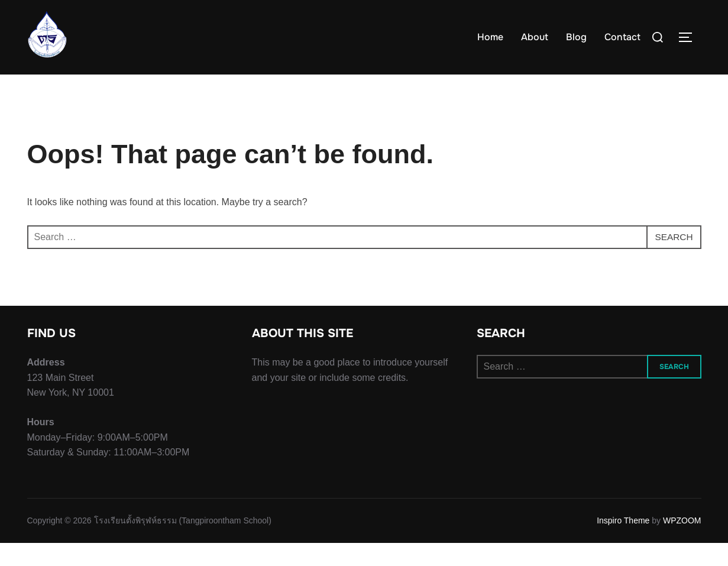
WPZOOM (682, 544)
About (535, 37)
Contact (622, 37)
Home (490, 37)
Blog (576, 37)
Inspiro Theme (623, 544)
